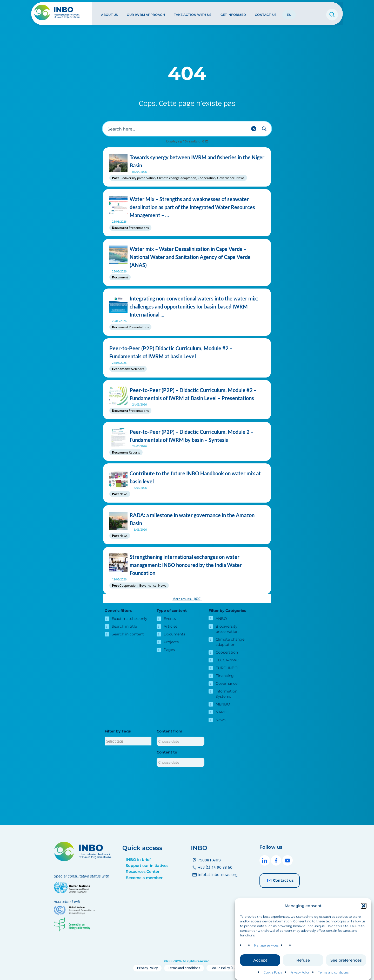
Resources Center (143, 872)
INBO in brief (138, 860)
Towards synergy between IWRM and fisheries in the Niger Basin (187, 161)
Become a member (144, 878)
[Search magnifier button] (264, 129)
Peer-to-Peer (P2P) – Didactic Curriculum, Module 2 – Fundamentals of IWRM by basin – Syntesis (187, 436)
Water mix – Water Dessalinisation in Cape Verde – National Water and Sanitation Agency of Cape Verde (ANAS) (187, 257)
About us (109, 13)
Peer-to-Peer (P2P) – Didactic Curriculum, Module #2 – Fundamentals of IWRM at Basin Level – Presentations (187, 394)
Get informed (233, 13)
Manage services (266, 945)
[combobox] (128, 741)
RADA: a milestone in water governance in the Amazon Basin (187, 519)
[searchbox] (128, 741)
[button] (364, 906)
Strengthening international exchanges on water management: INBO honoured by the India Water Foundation (187, 565)
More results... (187, 599)
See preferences (346, 960)
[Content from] (181, 741)
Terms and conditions (333, 972)
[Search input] (177, 129)
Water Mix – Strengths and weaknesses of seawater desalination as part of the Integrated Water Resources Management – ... (187, 207)
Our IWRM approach (146, 13)
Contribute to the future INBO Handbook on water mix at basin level (187, 477)
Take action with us (192, 13)
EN (289, 13)
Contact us (280, 881)
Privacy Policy (300, 972)
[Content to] (181, 762)
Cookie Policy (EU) (224, 968)
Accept (260, 960)
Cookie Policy (273, 972)
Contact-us (265, 13)
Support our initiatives (147, 866)
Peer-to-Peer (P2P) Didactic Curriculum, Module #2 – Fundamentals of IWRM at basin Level (187, 352)
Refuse (303, 960)
